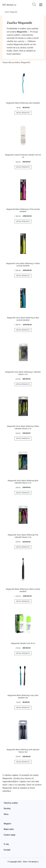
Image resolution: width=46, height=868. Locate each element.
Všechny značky (11, 803)
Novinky (7, 808)
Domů (7, 12)
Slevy (6, 814)
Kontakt (7, 850)
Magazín (7, 824)
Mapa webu (9, 829)
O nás (6, 844)
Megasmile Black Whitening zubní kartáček (23, 103)
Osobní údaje (10, 835)
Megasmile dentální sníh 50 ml (23, 643)
